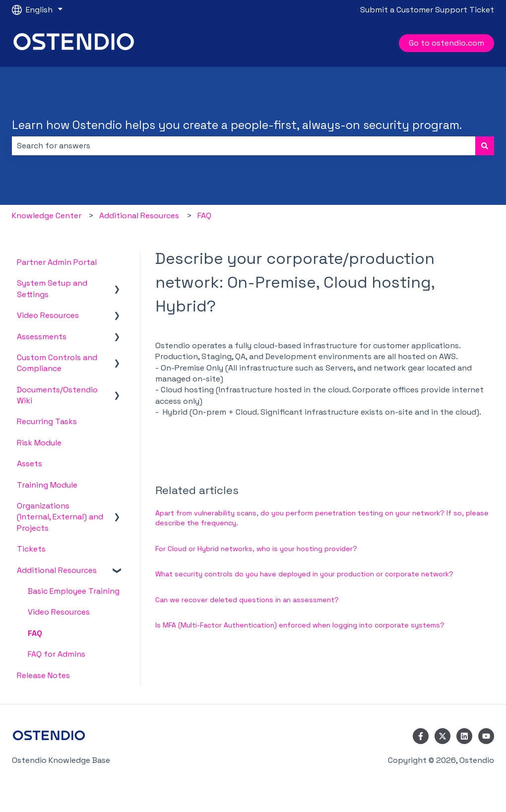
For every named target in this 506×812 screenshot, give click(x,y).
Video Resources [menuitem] (48, 315)
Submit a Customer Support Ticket (427, 10)
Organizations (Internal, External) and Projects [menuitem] (60, 517)
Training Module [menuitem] (47, 485)
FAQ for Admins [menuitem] (57, 654)
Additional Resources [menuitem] (57, 570)
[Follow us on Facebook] (421, 736)
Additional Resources (139, 216)
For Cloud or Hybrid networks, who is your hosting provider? (256, 549)
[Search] (485, 146)
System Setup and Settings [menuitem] (52, 288)
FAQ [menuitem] (35, 633)
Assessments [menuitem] (42, 337)
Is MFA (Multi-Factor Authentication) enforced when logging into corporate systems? (301, 625)
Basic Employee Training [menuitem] (74, 591)
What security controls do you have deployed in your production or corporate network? (304, 574)
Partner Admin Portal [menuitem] (57, 262)
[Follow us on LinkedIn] (464, 736)
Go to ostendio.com (446, 43)
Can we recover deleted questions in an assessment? (247, 600)
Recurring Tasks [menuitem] (47, 421)
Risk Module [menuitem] (39, 443)
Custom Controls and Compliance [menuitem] (57, 363)
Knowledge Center (47, 216)
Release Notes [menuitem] (43, 675)
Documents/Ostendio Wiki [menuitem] (57, 395)
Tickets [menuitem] (31, 549)
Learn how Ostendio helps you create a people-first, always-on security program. (237, 125)
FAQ (204, 216)
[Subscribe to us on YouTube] (486, 736)
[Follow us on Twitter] (443, 736)
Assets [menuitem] (30, 464)
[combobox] (244, 146)
